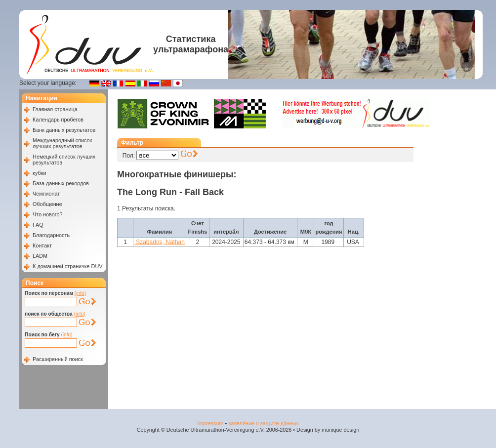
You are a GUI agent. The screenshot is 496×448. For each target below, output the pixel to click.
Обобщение (47, 204)
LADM (40, 256)
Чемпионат (46, 194)
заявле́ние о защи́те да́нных (264, 423)
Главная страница (55, 109)
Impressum (210, 423)
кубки (39, 173)
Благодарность (51, 235)
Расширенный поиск (58, 359)
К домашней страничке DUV (67, 266)
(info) (80, 293)
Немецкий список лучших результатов (64, 160)
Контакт (42, 245)
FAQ (38, 225)
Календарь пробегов (58, 120)
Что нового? (47, 214)
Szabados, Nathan (160, 242)
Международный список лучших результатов (62, 143)
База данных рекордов (61, 183)
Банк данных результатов (64, 130)
